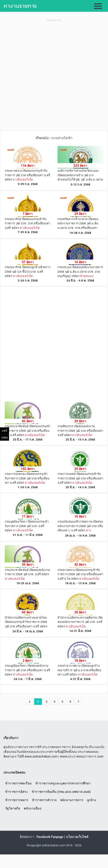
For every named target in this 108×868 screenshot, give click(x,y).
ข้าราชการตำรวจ (44, 800)
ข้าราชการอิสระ (17, 792)
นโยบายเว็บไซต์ (77, 837)
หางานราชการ (20, 6)
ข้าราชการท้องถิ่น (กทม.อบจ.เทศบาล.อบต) (61, 792)
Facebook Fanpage (50, 837)
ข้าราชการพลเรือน (18, 783)
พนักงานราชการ (72, 800)
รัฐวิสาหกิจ (13, 808)
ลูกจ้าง (91, 800)
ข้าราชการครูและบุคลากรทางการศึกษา (63, 783)
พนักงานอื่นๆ (33, 808)
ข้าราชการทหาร (17, 800)
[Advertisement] (54, 76)
